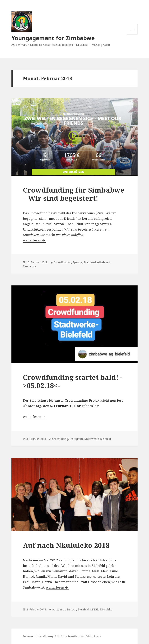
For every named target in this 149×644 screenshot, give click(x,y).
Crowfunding (60, 439)
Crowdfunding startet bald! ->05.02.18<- (73, 381)
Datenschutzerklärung (38, 636)
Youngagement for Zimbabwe (53, 38)
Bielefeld (83, 609)
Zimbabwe (29, 266)
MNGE (94, 609)
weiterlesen (34, 240)
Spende (77, 262)
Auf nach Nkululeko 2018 (66, 545)
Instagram (76, 439)
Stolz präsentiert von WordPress (79, 636)
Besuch (72, 609)
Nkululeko (106, 609)
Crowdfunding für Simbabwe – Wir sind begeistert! (74, 194)
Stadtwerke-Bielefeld (97, 262)
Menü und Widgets (132, 34)
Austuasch (59, 609)
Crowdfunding (62, 262)
